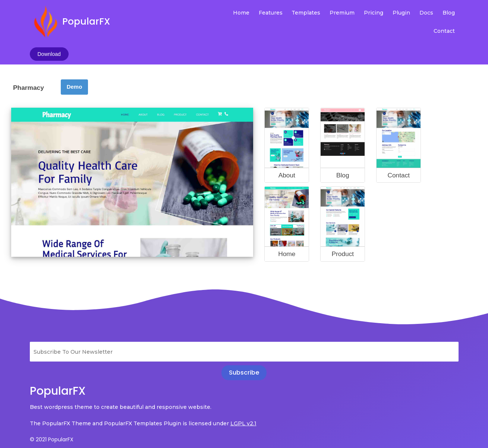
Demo (75, 48)
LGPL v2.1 (43, 395)
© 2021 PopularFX (52, 411)
